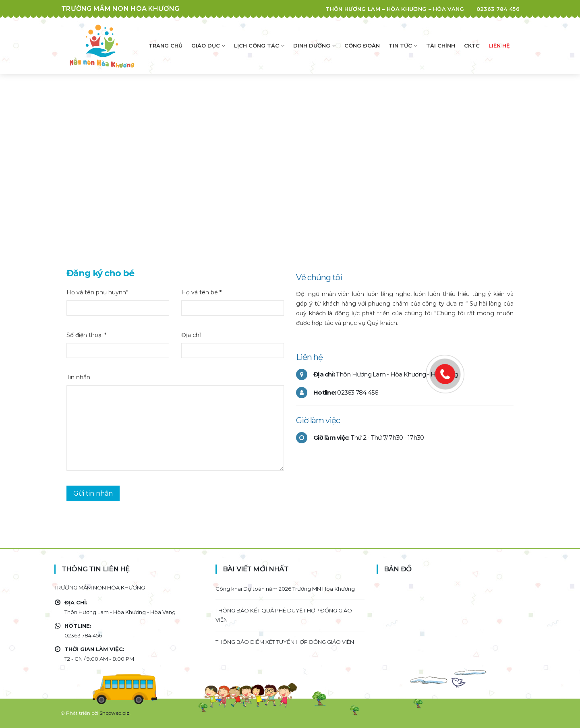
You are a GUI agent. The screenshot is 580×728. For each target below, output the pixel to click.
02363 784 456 (498, 9)
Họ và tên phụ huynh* (97, 292)
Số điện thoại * (86, 335)
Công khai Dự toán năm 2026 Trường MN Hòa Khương (285, 589)
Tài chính (441, 45)
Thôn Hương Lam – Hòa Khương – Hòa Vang (395, 9)
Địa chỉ (191, 335)
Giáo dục (206, 45)
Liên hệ (499, 45)
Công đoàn (362, 45)
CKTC (472, 45)
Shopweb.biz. (115, 713)
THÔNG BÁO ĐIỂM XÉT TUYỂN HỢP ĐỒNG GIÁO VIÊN (285, 642)
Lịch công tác (257, 45)
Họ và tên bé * (201, 292)
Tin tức (400, 45)
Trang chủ (166, 45)
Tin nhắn (78, 377)
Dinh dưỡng (312, 45)
